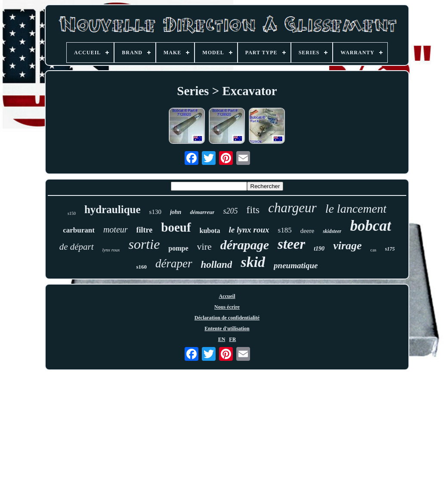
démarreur (202, 212)
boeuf (176, 227)
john (176, 212)
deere (307, 231)
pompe (178, 248)
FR (232, 339)
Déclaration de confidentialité (227, 318)
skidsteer (332, 231)
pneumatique (296, 265)
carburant (79, 230)
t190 (319, 249)
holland (217, 265)
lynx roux (111, 250)
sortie (144, 244)
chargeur (292, 208)
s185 (285, 230)
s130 (155, 212)
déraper (174, 263)
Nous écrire (227, 307)
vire (204, 246)
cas (374, 250)
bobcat (370, 226)
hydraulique (113, 209)
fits (253, 210)
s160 (141, 267)
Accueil (227, 296)
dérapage (245, 245)
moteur (116, 229)
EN (222, 339)
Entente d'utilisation (227, 329)
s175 (390, 249)
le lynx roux (249, 230)
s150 (72, 213)
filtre (145, 230)
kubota (210, 231)
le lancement (356, 209)
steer (291, 244)
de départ (77, 247)
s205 (230, 211)
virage (347, 246)
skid (253, 262)
